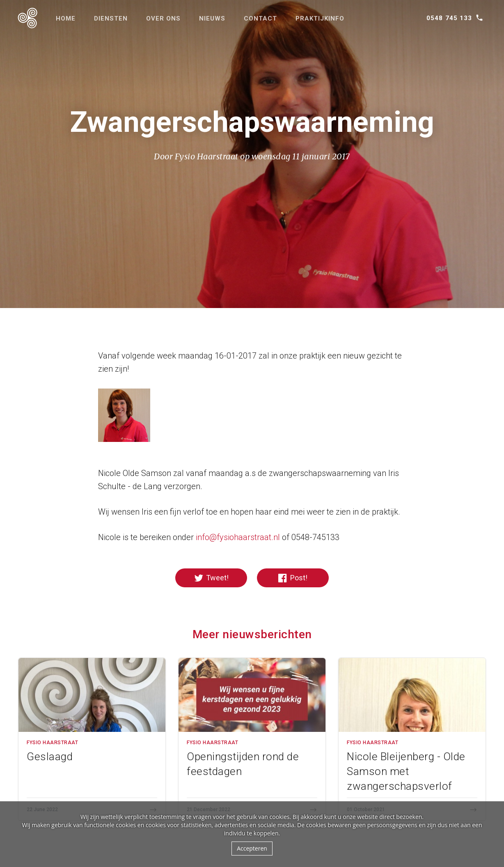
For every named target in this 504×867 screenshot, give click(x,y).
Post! (293, 578)
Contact (260, 18)
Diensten (111, 18)
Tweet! (211, 578)
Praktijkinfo (320, 18)
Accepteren (252, 848)
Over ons (163, 18)
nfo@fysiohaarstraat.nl (239, 537)
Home (66, 18)
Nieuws (212, 18)
